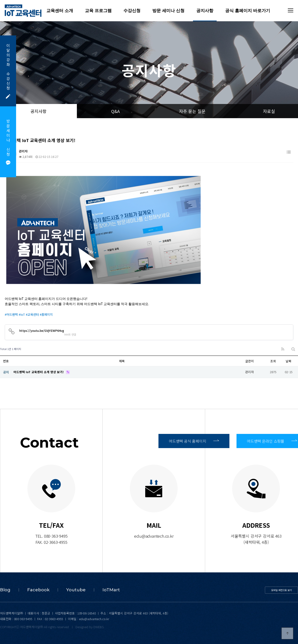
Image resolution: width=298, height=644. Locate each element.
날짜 (289, 361)
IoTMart (111, 590)
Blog (5, 590)
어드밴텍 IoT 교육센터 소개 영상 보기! (39, 372)
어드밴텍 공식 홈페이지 (194, 441)
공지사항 (205, 11)
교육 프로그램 (98, 11)
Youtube (76, 590)
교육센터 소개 (60, 11)
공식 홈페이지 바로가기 (248, 11)
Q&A (115, 111)
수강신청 (132, 11)
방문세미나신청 (8, 142)
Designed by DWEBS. (90, 627)
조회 (273, 361)
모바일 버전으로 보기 (282, 590)
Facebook (38, 590)
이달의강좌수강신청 (8, 71)
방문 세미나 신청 (168, 11)
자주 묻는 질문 (192, 111)
